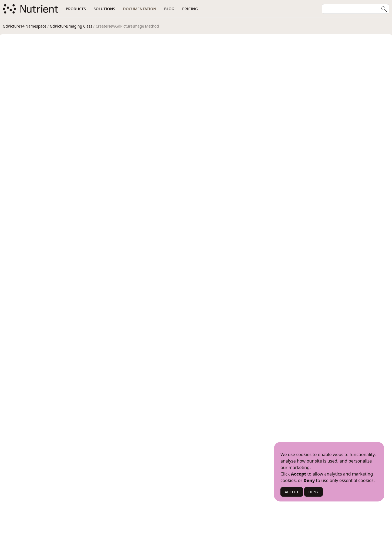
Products (76, 9)
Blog (169, 9)
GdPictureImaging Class (71, 26)
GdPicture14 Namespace (25, 26)
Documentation (140, 9)
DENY (314, 492)
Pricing (190, 9)
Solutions (105, 9)
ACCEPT (292, 492)
